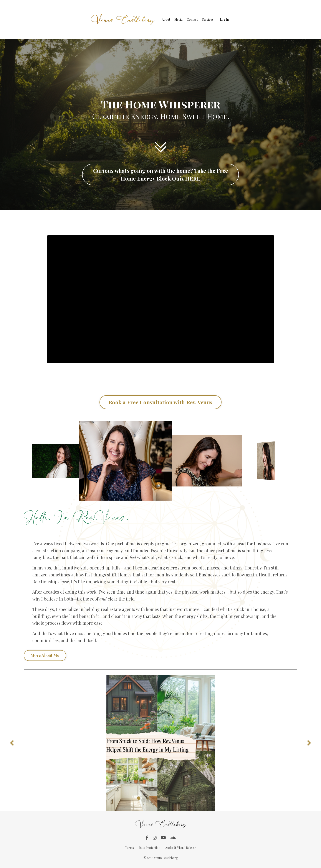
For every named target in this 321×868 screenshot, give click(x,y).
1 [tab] (139, 799)
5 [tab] (174, 799)
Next (309, 744)
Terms (129, 849)
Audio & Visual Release (181, 849)
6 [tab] (182, 799)
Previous (12, 744)
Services (208, 19)
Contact (192, 19)
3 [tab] (156, 799)
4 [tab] (165, 799)
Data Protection (150, 849)
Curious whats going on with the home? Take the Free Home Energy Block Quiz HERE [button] (161, 174)
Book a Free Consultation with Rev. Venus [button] (160, 402)
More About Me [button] (45, 656)
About (166, 19)
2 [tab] (147, 799)
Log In (224, 19)
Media (179, 19)
